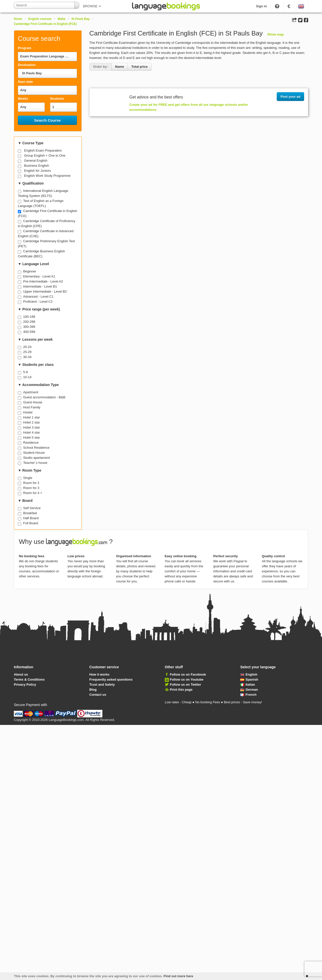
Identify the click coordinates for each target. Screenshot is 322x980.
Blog (93, 690)
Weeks (23, 99)
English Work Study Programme (47, 176)
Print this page (181, 690)
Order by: (100, 67)
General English (36, 161)
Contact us (98, 695)
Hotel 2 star (31, 422)
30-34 (27, 357)
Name (120, 67)
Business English (37, 166)
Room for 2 (31, 483)
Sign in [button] (261, 6)
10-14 (27, 377)
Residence (31, 443)
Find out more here (178, 976)
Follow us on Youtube (187, 679)
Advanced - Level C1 (38, 296)
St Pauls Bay (81, 19)
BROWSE (92, 6)
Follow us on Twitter (186, 685)
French (248, 695)
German (249, 690)
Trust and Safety (102, 685)
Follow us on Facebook (188, 674)
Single (28, 478)
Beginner (30, 271)
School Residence (36, 448)
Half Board (31, 518)
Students (57, 99)
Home (18, 19)
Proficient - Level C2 (38, 302)
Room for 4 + (33, 493)
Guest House (33, 402)
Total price (139, 67)
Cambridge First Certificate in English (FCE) (45, 24)
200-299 (29, 322)
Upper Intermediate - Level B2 (45, 291)
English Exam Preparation (43, 150)
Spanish (249, 679)
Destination (27, 65)
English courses (40, 19)
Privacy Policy (25, 685)
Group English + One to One (45, 155)
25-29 (27, 352)
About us (21, 674)
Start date (25, 82)
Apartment (31, 392)
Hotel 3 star (31, 427)
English (249, 674)
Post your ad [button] (290, 97)
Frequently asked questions (111, 679)
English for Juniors (38, 171)
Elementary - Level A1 (39, 276)
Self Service (32, 508)
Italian (248, 685)
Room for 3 (31, 488)
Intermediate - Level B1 (40, 286)
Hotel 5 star (31, 437)
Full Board (31, 523)
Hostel (28, 412)
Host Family (32, 407)
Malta (62, 19)
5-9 (26, 372)
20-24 (27, 347)
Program (25, 48)
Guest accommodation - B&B (44, 397)
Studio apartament (36, 458)
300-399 (29, 327)
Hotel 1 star (31, 417)
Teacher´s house (35, 463)
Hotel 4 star (31, 432)
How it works (99, 674)
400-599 (29, 332)
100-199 (29, 317)
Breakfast (30, 513)
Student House (34, 453)
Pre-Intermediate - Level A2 (43, 281)
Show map (276, 34)
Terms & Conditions (29, 679)
